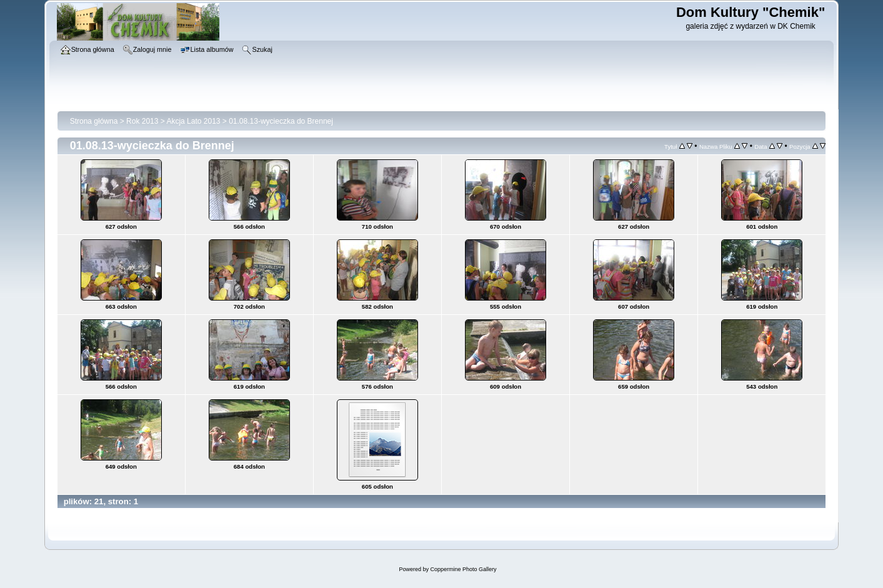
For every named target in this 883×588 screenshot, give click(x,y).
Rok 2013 (142, 121)
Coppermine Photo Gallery (463, 569)
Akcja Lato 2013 (193, 121)
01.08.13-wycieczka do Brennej (281, 121)
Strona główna (94, 121)
